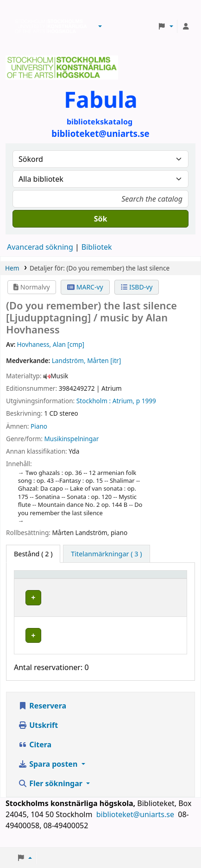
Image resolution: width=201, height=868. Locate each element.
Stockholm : (94, 401)
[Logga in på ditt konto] (186, 26)
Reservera (42, 714)
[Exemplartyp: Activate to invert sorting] (44, 579)
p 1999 (146, 401)
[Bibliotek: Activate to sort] (111, 579)
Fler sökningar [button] (51, 792)
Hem (12, 268)
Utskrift (38, 734)
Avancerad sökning (40, 247)
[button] (100, 26)
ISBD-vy (137, 287)
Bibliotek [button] (93, 579)
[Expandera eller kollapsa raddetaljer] (168, 606)
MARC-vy (85, 287)
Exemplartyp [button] (39, 579)
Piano (39, 426)
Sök (101, 219)
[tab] (106, 554)
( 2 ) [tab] (33, 554)
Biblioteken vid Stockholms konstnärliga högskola (49, 26)
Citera (35, 753)
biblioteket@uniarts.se (136, 823)
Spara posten (49, 773)
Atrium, (123, 401)
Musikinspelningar (71, 439)
